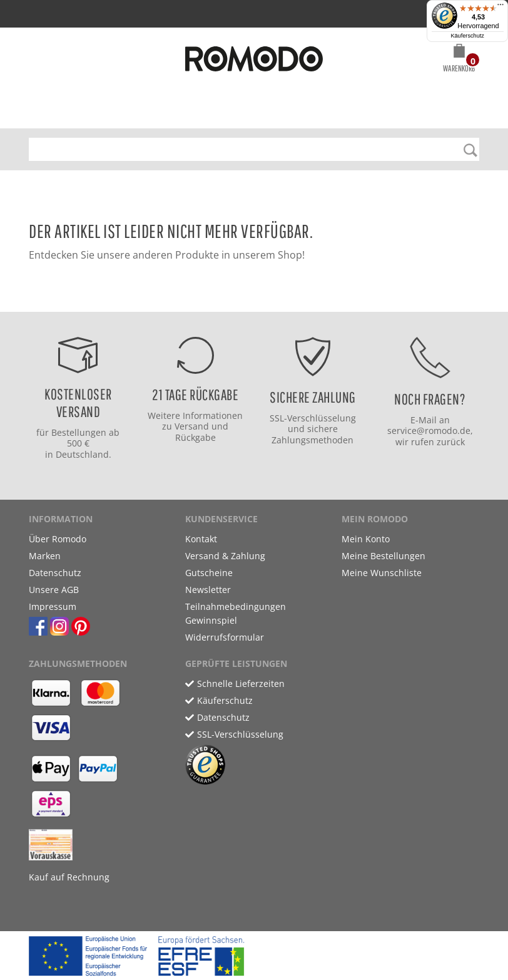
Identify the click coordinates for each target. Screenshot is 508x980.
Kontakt (201, 539)
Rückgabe (196, 437)
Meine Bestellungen (384, 556)
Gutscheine (209, 573)
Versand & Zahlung (225, 556)
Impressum (53, 606)
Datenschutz (55, 573)
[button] (459, 60)
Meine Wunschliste (382, 573)
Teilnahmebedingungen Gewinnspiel (236, 613)
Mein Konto (366, 539)
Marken (45, 556)
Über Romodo (58, 539)
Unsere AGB (54, 590)
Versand (192, 426)
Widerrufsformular (225, 637)
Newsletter (208, 590)
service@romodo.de (429, 431)
